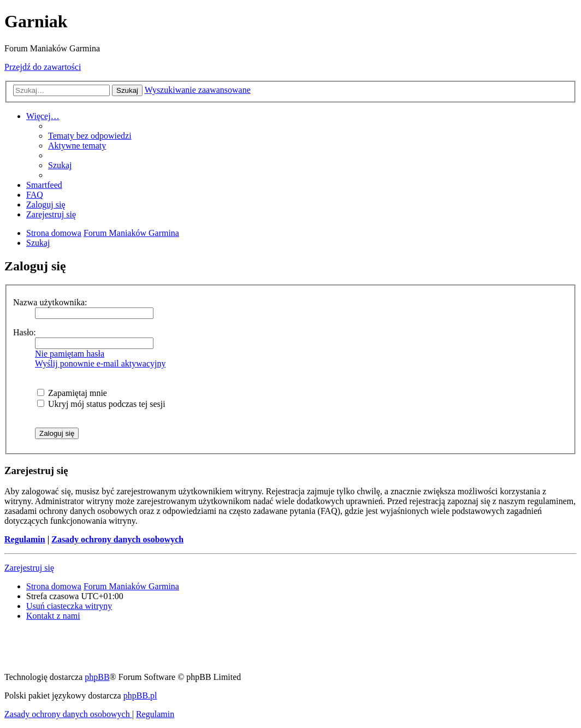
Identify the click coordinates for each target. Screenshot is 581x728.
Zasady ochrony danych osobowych (117, 539)
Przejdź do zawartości (43, 67)
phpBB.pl (140, 696)
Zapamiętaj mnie (72, 393)
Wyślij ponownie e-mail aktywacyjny (100, 363)
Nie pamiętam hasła (70, 354)
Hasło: (25, 332)
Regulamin (25, 539)
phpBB (97, 677)
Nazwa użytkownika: (50, 302)
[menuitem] (90, 136)
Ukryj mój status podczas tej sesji (101, 404)
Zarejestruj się (29, 568)
